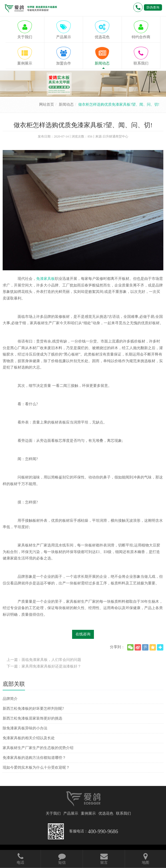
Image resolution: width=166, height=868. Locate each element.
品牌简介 (10, 699)
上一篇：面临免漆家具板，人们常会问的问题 (44, 660)
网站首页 (47, 104)
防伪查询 (153, 7)
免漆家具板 (45, 279)
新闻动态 (66, 104)
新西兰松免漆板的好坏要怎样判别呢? (33, 709)
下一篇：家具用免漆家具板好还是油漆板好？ (44, 666)
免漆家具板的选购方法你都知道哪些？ (34, 758)
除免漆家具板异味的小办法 (25, 728)
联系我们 (123, 813)
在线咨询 (83, 634)
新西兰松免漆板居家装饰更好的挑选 (32, 718)
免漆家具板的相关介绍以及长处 (29, 738)
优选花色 (106, 813)
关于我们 (53, 813)
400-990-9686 (103, 831)
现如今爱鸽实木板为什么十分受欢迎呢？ (36, 767)
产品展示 (71, 813)
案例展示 (88, 813)
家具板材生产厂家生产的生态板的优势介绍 (38, 748)
